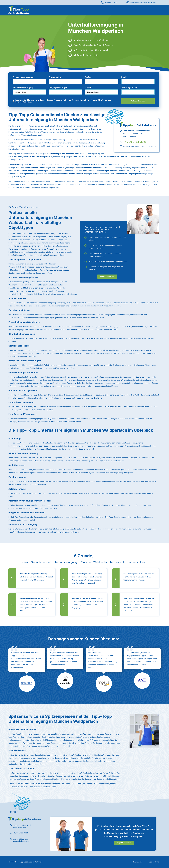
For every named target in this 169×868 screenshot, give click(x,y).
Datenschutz (154, 862)
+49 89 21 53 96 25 (111, 3)
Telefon (88, 77)
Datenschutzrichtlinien (24, 102)
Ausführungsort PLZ (129, 88)
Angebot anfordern (107, 277)
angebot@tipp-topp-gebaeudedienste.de (143, 3)
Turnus (88, 88)
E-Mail (124, 77)
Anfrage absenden (138, 101)
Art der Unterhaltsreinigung (23, 88)
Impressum (138, 862)
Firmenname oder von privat (23, 77)
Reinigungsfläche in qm (58, 88)
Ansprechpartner (55, 77)
